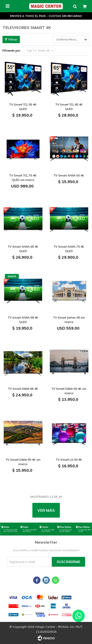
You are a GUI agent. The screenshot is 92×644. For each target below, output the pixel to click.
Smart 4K (38, 51)
